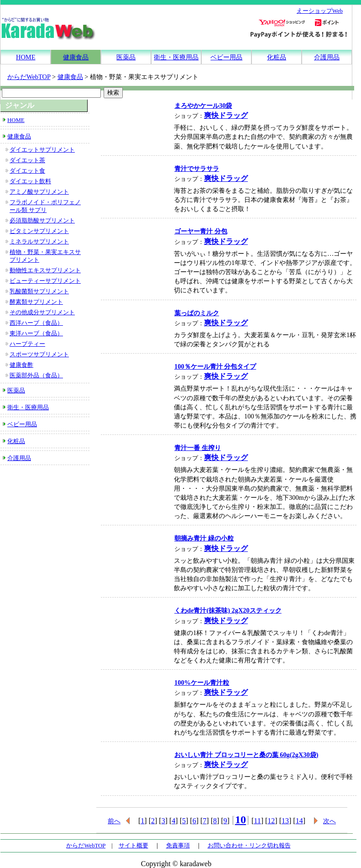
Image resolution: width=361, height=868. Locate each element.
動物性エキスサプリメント (45, 270)
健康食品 (76, 57)
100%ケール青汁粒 (202, 683)
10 (241, 820)
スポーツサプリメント (39, 355)
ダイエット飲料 (30, 181)
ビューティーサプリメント (45, 281)
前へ (114, 821)
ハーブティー (27, 344)
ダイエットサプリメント (42, 150)
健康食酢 (21, 365)
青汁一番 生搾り (198, 448)
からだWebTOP (29, 77)
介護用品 (327, 57)
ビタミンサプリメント (39, 231)
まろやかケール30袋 (203, 106)
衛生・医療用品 (176, 57)
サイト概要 (133, 846)
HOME (26, 57)
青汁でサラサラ (197, 169)
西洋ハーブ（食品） (36, 323)
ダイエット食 (27, 171)
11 (257, 821)
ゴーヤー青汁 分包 (201, 231)
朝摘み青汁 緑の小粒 (204, 538)
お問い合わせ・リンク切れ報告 (249, 846)
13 (285, 821)
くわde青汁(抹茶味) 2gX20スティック (228, 610)
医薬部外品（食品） (36, 376)
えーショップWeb (320, 11)
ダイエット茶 (27, 160)
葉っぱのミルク (197, 313)
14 (299, 821)
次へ (330, 821)
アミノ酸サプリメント (39, 192)
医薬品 (126, 57)
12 (271, 821)
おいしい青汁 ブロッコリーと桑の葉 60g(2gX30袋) (246, 755)
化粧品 (277, 57)
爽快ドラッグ (226, 115)
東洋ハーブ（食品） (36, 333)
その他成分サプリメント (42, 312)
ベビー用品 (226, 57)
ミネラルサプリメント (39, 242)
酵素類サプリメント (36, 302)
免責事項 (178, 846)
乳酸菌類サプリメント (39, 291)
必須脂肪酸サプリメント (42, 221)
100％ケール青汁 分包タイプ (215, 366)
